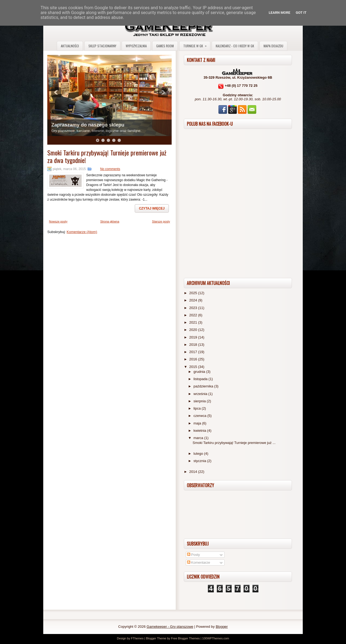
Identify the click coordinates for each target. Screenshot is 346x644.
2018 (194, 345)
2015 (194, 367)
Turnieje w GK (197, 45)
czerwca (200, 416)
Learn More (280, 13)
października (204, 386)
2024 (194, 300)
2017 (194, 352)
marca (199, 438)
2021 (194, 322)
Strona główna (110, 221)
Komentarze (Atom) (82, 232)
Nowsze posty (58, 221)
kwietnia (200, 431)
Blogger (222, 627)
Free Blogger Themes (185, 638)
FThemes (137, 638)
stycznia (200, 461)
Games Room (165, 46)
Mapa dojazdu (273, 46)
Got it (301, 13)
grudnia (200, 372)
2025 (194, 293)
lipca (198, 408)
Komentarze (199, 562)
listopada (201, 379)
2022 (194, 315)
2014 (194, 472)
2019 (194, 337)
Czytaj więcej (152, 208)
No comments (110, 169)
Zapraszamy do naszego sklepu (88, 125)
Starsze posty (161, 221)
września (201, 394)
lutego (199, 454)
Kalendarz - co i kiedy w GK (235, 46)
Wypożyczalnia (136, 46)
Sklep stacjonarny (102, 46)
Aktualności (70, 46)
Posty (194, 555)
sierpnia (200, 401)
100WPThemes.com (216, 638)
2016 (194, 359)
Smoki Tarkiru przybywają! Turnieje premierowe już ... (234, 443)
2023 (194, 308)
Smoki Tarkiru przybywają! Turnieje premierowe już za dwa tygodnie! (107, 156)
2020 (194, 330)
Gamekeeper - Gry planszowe (170, 627)
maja (198, 423)
